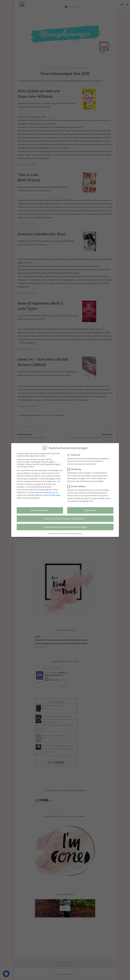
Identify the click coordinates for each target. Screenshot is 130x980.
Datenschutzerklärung (45, 492)
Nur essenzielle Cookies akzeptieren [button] (65, 519)
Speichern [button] (90, 510)
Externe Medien (78, 486)
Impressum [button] (78, 534)
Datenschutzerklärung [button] (66, 534)
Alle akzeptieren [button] (40, 510)
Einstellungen (54, 495)
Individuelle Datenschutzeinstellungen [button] (65, 527)
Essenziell (75, 455)
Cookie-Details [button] (53, 534)
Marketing (76, 469)
